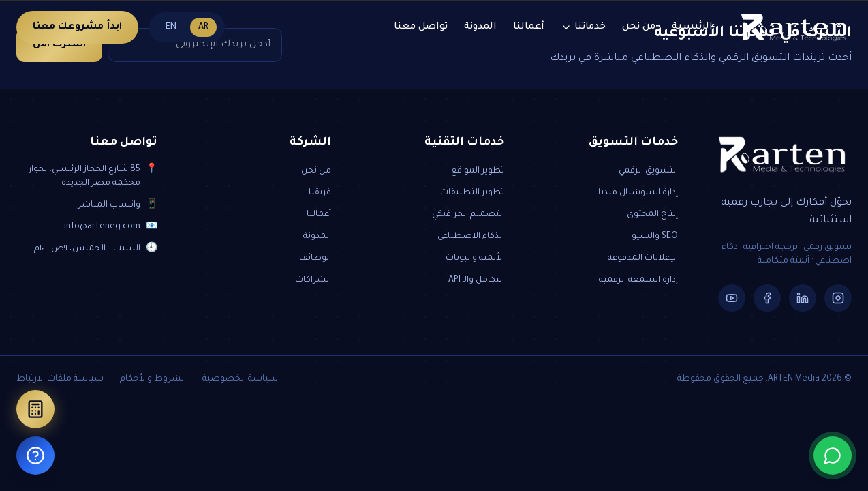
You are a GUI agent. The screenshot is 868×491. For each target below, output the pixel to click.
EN (171, 27)
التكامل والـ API (476, 280)
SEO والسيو (655, 237)
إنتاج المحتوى (652, 215)
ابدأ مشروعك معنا (77, 27)
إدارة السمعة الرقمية (638, 280)
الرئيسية (692, 27)
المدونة (480, 27)
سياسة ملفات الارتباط (60, 379)
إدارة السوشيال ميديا (638, 193)
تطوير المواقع (478, 171)
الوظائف (315, 258)
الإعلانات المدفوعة (643, 258)
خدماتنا (583, 27)
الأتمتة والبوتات (475, 258)
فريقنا (320, 193)
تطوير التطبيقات (472, 193)
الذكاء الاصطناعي (471, 237)
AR (203, 27)
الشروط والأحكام (153, 379)
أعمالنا (529, 27)
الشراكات (313, 280)
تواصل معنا (421, 27)
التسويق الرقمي (648, 171)
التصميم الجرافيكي (468, 215)
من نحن (639, 27)
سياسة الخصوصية (240, 379)
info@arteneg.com (102, 227)
